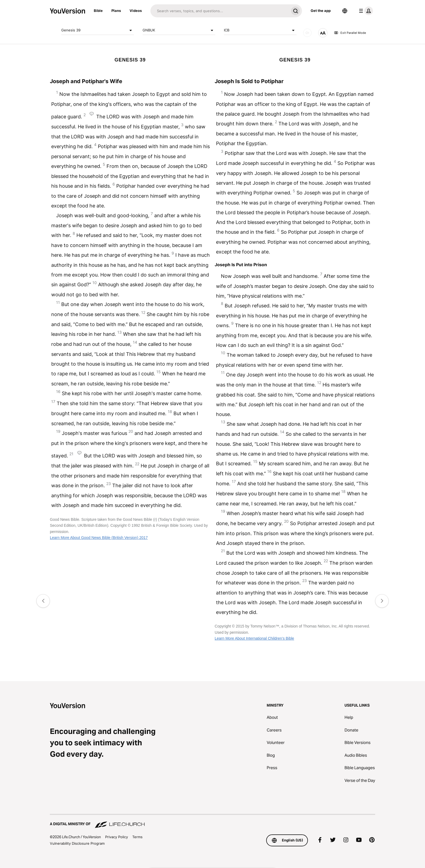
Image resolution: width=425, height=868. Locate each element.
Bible (98, 11)
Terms (137, 837)
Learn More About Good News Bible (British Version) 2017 (99, 538)
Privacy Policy (117, 837)
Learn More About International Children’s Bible (254, 638)
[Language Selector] (345, 11)
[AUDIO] (307, 33)
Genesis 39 (98, 30)
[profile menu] (365, 11)
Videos (136, 11)
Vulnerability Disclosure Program (77, 843)
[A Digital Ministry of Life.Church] (212, 821)
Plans (116, 11)
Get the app (321, 11)
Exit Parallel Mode (350, 33)
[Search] (220, 11)
